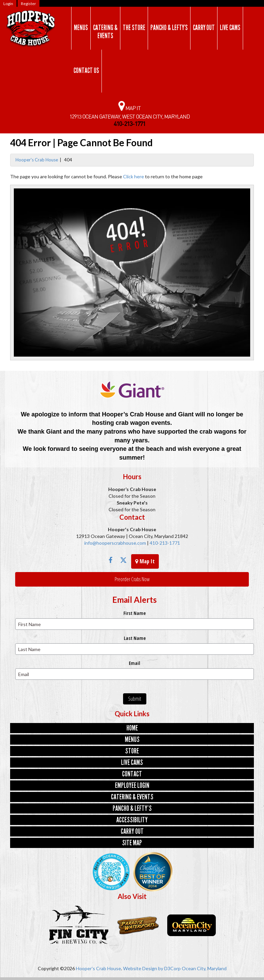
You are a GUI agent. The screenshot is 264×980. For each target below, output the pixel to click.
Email (135, 663)
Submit (135, 699)
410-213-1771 (164, 543)
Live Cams (230, 28)
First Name (135, 613)
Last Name (135, 638)
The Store (134, 28)
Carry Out (204, 28)
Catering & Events (105, 32)
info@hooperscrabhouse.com (115, 543)
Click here (134, 176)
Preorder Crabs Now (132, 579)
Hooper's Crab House (37, 160)
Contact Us (86, 71)
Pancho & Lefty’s (169, 28)
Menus (81, 28)
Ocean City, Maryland (204, 968)
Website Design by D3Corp (152, 968)
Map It (145, 561)
